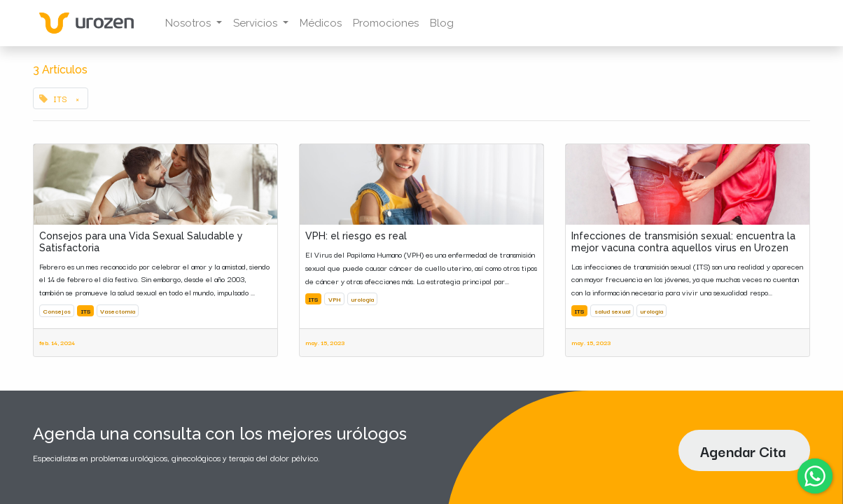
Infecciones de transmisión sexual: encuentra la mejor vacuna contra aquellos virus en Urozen (683, 242)
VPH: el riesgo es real (356, 236)
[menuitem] (323, 23)
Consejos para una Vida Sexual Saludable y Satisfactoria (141, 242)
